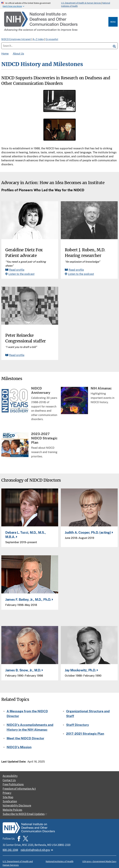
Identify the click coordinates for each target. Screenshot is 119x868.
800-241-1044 (10, 850)
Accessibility (10, 776)
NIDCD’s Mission (19, 747)
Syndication (10, 801)
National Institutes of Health (60, 861)
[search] (114, 46)
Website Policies (12, 810)
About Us (18, 54)
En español (52, 39)
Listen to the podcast (21, 274)
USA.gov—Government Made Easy (99, 861)
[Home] (56, 22)
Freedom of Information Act (19, 789)
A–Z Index (38, 39)
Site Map (8, 797)
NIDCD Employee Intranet (16, 39)
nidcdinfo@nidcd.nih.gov (37, 850)
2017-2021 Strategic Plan (85, 734)
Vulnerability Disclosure (17, 805)
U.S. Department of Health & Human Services (81, 3)
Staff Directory (78, 725)
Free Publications (13, 784)
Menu (113, 22)
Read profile (17, 270)
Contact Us (9, 780)
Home (5, 54)
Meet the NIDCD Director (25, 738)
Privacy (7, 793)
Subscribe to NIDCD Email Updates (25, 814)
